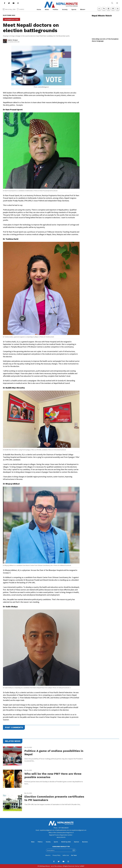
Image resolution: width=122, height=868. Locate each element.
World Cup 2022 (66, 842)
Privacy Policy (56, 855)
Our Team (74, 855)
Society (65, 9)
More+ (83, 9)
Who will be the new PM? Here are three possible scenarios (53, 775)
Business (85, 842)
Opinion (76, 842)
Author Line (66, 855)
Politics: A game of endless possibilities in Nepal (54, 753)
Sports (74, 9)
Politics (55, 9)
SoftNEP (82, 866)
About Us (48, 855)
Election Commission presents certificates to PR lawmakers (54, 798)
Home (39, 9)
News (47, 9)
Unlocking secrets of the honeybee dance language (105, 40)
